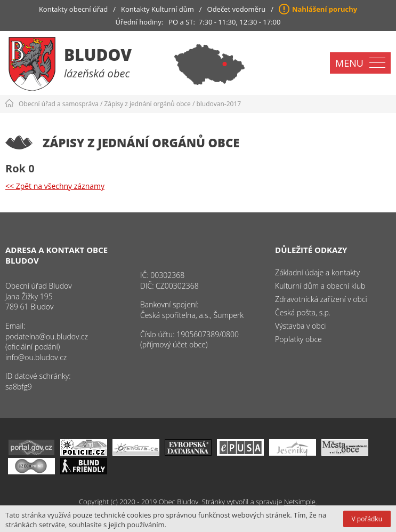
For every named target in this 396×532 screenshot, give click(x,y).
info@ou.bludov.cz (36, 357)
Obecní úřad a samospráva (59, 104)
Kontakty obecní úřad (73, 9)
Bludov (98, 55)
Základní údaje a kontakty (317, 272)
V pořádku (367, 519)
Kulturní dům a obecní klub (320, 286)
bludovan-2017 (219, 104)
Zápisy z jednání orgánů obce (148, 104)
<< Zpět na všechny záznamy (55, 186)
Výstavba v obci (300, 326)
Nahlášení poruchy (325, 9)
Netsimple (300, 502)
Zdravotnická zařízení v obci (321, 299)
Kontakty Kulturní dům (157, 9)
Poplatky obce (298, 339)
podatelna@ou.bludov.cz (47, 336)
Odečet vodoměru (237, 9)
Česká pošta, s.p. (303, 312)
